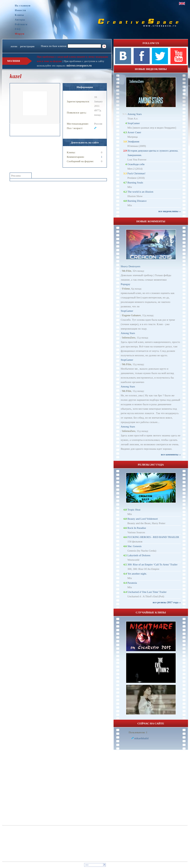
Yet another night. (137, 574)
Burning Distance (137, 201)
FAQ (18, 29)
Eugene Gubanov (131, 315)
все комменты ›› (171, 454)
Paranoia (132, 583)
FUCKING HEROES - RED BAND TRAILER (153, 537)
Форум (20, 34)
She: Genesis (134, 546)
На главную (23, 6)
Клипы (19, 15)
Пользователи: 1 (138, 732)
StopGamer (134, 123)
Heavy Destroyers (131, 266)
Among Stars (135, 114)
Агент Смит (134, 132)
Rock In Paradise (137, 528)
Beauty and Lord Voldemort (143, 519)
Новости (20, 10)
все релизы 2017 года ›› (167, 602)
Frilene (126, 289)
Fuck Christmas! (136, 173)
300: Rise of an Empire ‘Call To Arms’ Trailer (152, 564)
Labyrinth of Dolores (139, 555)
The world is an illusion (140, 192)
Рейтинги (21, 24)
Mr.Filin (127, 271)
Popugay (126, 284)
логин (14, 46)
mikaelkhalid (141, 738)
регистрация (27, 46)
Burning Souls (135, 182)
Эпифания (133, 141)
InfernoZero (129, 337)
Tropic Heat (134, 510)
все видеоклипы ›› (170, 211)
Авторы (20, 20)
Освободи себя (136, 164)
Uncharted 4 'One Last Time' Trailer (147, 592)
